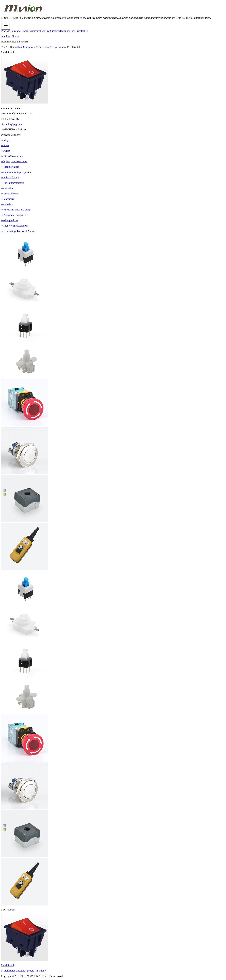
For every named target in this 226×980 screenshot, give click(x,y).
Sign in (15, 36)
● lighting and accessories (14, 161)
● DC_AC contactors (12, 156)
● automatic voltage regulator (16, 172)
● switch (6, 151)
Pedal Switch (8, 965)
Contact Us (83, 31)
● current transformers (13, 183)
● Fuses (5, 145)
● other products (10, 220)
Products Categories (11, 31)
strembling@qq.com (12, 124)
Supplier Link (68, 31)
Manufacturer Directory (13, 971)
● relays (5, 140)
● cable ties (7, 188)
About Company (31, 31)
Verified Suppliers (51, 31)
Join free (6, 36)
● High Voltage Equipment (15, 226)
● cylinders (7, 204)
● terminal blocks (10, 194)
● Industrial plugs (10, 178)
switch (61, 47)
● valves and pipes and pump (16, 210)
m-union (40, 971)
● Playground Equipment (14, 215)
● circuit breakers (10, 167)
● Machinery (8, 199)
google (31, 971)
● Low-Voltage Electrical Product (18, 231)
